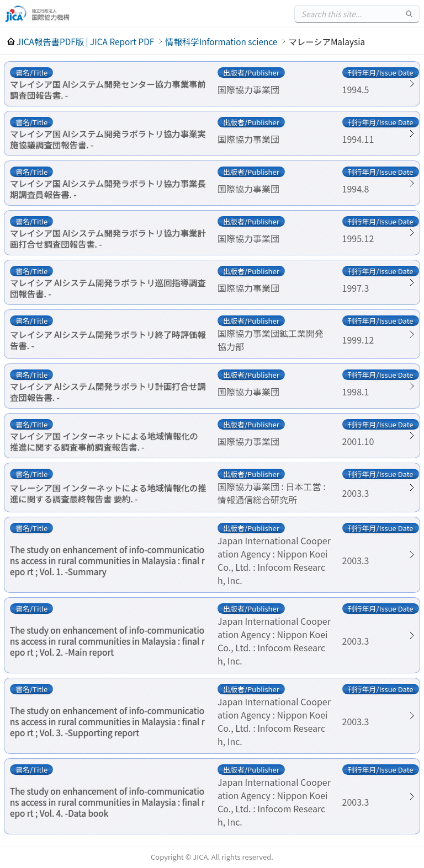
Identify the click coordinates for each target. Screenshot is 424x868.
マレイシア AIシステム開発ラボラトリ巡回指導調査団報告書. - (108, 288)
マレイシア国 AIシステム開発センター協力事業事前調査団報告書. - (108, 89)
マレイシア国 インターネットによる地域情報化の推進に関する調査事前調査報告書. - (104, 441)
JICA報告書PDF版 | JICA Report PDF (85, 41)
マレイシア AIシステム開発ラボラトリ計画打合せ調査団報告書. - (108, 392)
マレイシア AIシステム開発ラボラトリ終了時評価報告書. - (108, 340)
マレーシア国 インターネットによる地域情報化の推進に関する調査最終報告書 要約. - (108, 493)
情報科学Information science (221, 41)
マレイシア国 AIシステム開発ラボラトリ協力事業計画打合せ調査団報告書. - (108, 238)
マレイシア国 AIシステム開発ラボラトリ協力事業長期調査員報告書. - (108, 189)
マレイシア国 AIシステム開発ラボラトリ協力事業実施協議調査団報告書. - (108, 139)
